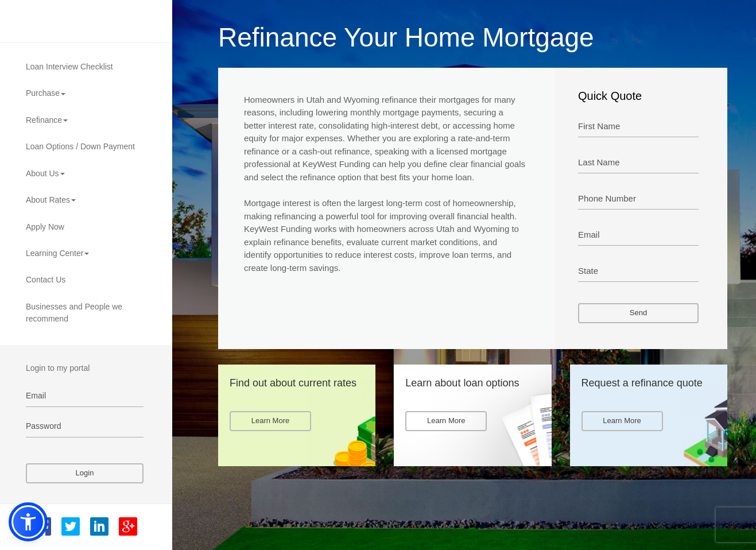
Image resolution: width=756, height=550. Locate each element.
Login (85, 473)
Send (638, 313)
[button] (28, 522)
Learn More (270, 421)
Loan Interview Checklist (69, 67)
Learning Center (57, 253)
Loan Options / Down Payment (80, 146)
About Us (45, 173)
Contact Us (46, 280)
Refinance (47, 120)
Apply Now (45, 227)
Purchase (46, 93)
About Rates (51, 200)
